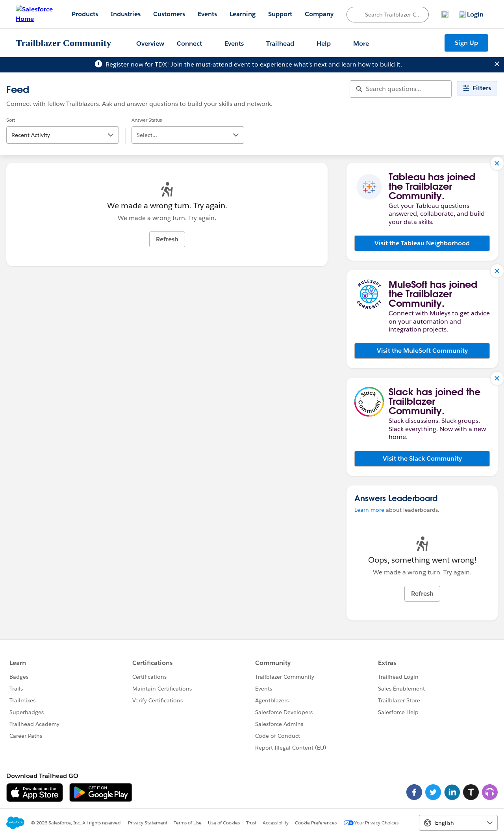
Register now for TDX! (137, 64)
